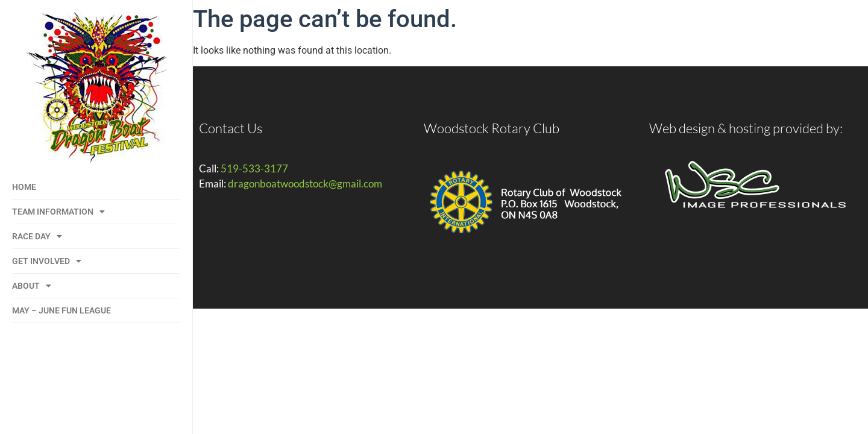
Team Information (58, 212)
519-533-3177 (254, 168)
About (32, 286)
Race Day (37, 236)
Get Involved (47, 261)
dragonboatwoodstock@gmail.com (305, 184)
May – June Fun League (61, 310)
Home (24, 187)
